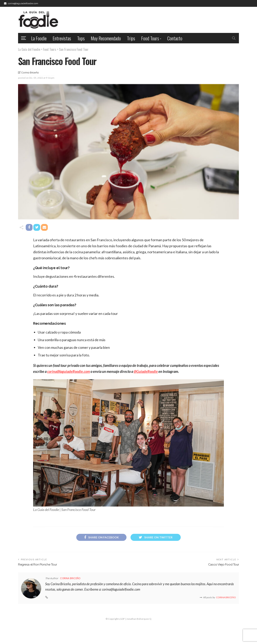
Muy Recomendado (106, 38)
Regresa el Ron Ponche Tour (37, 565)
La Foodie (39, 38)
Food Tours (150, 38)
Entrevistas (62, 38)
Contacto (175, 38)
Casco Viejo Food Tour (224, 565)
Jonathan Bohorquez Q (139, 619)
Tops (81, 38)
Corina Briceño (30, 73)
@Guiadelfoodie (146, 371)
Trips (131, 38)
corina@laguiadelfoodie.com (69, 371)
